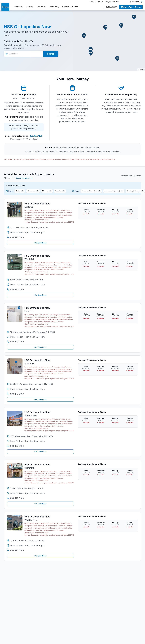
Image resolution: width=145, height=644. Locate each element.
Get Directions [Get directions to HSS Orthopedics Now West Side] (40, 295)
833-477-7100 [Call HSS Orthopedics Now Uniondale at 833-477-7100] (17, 394)
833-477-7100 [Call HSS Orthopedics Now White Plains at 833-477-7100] (17, 446)
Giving (92, 2)
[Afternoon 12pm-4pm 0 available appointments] (114, 191)
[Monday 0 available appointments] (47, 191)
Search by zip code (24, 178)
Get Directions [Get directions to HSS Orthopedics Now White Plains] (40, 452)
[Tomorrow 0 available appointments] (33, 191)
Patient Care (41, 7)
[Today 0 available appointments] (20, 191)
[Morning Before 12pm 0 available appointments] (91, 191)
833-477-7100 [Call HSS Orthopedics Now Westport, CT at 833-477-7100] (17, 550)
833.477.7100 (36, 136)
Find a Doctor (18, 7)
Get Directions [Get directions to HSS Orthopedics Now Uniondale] (40, 399)
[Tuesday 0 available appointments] (60, 191)
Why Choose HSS (112, 2)
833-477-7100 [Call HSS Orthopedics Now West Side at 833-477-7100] (17, 289)
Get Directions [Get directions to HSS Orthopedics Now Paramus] (40, 347)
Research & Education (70, 7)
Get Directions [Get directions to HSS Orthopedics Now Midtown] (40, 243)
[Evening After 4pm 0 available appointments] (135, 191)
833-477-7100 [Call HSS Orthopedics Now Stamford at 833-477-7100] (17, 498)
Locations (30, 7)
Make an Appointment (131, 7)
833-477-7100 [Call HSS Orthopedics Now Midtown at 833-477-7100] (17, 237)
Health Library (54, 7)
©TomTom (141, 70)
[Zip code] (24, 54)
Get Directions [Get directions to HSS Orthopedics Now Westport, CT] (40, 556)
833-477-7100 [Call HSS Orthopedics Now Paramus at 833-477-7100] (17, 342)
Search (51, 54)
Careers (100, 2)
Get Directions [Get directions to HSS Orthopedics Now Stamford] (40, 504)
